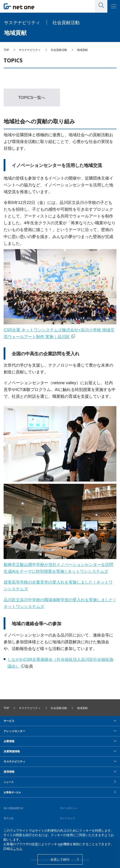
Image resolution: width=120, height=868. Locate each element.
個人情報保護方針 (14, 808)
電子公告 (9, 818)
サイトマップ (67, 818)
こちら (18, 849)
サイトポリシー (69, 808)
